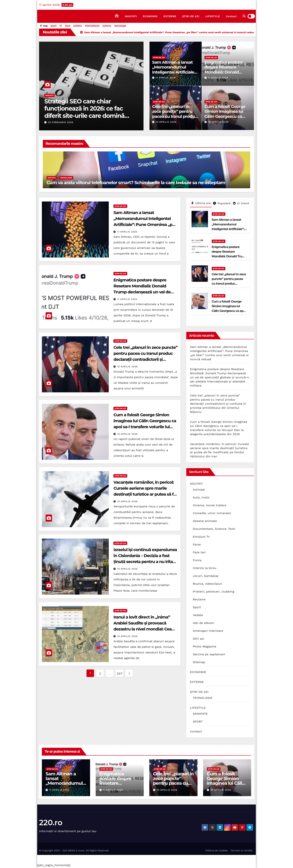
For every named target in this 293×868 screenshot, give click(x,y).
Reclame (199, 599)
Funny (197, 560)
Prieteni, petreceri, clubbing (214, 592)
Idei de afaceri (203, 623)
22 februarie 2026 (61, 122)
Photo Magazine (205, 646)
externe (107, 26)
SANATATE (200, 714)
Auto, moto (201, 497)
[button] (244, 16)
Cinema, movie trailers (210, 505)
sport (54, 26)
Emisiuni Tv (201, 537)
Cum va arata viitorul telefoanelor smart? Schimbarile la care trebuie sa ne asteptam (136, 183)
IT (61, 26)
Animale (199, 490)
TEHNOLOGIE (66, 178)
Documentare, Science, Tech (214, 529)
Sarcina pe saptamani (209, 654)
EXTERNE (170, 16)
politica (78, 26)
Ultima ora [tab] (201, 203)
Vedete (198, 615)
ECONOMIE (150, 16)
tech (68, 26)
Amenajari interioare (208, 631)
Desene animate (205, 521)
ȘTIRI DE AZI (191, 16)
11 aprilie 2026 (166, 78)
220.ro (51, 823)
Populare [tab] (222, 203)
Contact (231, 16)
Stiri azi (199, 639)
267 (119, 674)
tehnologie (120, 26)
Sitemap (199, 662)
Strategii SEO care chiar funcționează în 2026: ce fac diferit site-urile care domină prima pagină (84, 112)
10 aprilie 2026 (166, 122)
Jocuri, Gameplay (206, 576)
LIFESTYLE (213, 16)
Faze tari (199, 552)
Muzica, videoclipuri (208, 584)
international (92, 26)
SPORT (198, 721)
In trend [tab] (241, 203)
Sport (197, 607)
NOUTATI (131, 16)
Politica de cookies (216, 851)
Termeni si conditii (242, 851)
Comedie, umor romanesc (212, 513)
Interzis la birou (205, 568)
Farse (197, 544)
